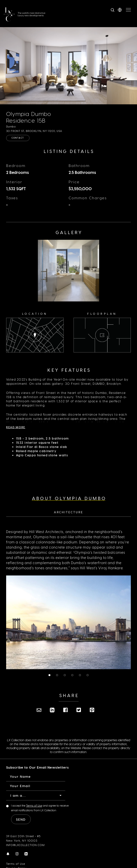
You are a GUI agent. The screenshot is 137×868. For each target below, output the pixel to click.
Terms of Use (16, 866)
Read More (16, 429)
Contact (18, 138)
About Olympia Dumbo (69, 500)
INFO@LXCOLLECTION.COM (25, 847)
